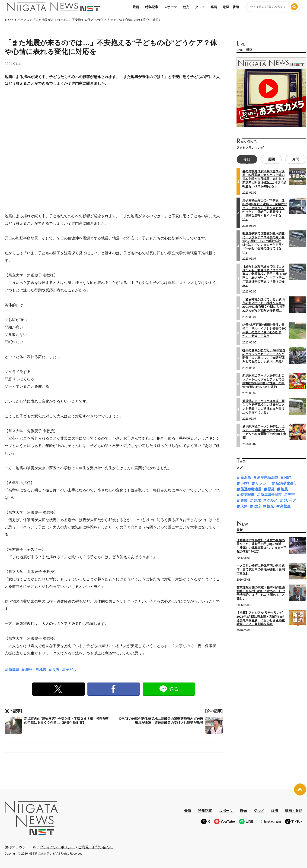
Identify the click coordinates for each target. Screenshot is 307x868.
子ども (71, 670)
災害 (56, 670)
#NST (245, 483)
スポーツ (170, 7)
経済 (214, 7)
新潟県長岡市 (271, 494)
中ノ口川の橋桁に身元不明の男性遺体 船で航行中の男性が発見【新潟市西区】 (261, 569)
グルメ (200, 7)
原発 (271, 488)
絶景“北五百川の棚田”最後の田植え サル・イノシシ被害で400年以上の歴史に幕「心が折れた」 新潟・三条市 (264, 330)
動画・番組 (231, 7)
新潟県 (14, 670)
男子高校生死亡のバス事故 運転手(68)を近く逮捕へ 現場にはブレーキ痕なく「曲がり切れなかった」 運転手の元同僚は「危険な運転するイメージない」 (265, 209)
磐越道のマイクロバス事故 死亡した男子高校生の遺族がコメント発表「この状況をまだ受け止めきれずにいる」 (263, 406)
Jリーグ (290, 500)
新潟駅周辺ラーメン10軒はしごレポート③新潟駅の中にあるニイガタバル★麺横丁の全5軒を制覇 (264, 431)
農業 (244, 500)
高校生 (285, 506)
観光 (186, 7)
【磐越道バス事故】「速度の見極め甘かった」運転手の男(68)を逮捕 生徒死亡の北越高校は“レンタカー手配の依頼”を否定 (261, 545)
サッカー (262, 483)
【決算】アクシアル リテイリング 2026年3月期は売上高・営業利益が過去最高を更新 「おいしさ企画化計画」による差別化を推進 (261, 618)
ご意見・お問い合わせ (96, 847)
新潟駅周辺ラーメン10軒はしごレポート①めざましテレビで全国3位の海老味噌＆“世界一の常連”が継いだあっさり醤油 (264, 381)
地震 (284, 488)
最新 (136, 7)
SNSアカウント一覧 (20, 847)
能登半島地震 (36, 670)
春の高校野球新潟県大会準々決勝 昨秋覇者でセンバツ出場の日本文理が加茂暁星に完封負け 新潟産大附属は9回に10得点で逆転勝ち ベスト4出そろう (265, 178)
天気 (244, 506)
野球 (257, 500)
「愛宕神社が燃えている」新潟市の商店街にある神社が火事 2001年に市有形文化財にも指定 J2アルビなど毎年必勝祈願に (265, 304)
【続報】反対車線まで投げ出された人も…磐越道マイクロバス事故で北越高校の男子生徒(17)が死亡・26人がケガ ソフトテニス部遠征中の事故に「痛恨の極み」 (265, 275)
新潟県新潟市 (268, 477)
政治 (257, 506)
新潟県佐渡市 (286, 483)
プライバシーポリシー (57, 847)
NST (288, 477)
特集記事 (152, 7)
